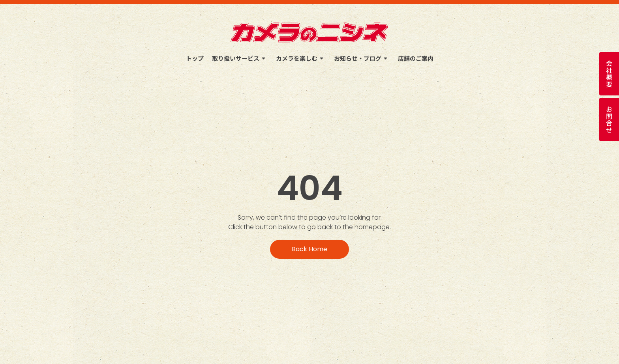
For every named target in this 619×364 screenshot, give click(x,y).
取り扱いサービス (240, 58)
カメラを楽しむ (301, 58)
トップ (195, 58)
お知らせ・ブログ (362, 58)
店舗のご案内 (416, 58)
